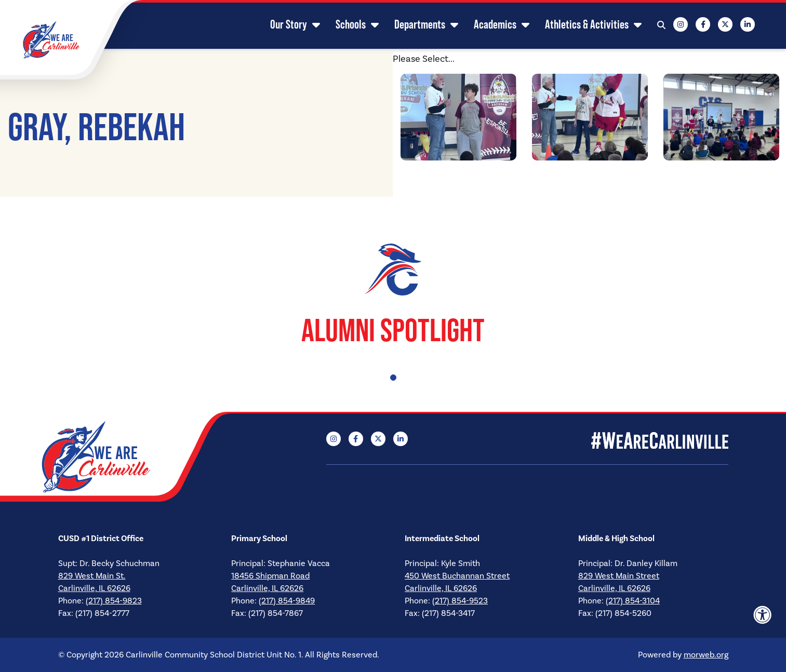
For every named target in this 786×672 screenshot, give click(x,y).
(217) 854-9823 (114, 601)
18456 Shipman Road (270, 576)
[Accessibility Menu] (763, 615)
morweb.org (706, 655)
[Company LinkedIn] (737, 26)
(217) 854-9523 (460, 601)
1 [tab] (393, 378)
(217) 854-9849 (287, 601)
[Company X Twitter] (715, 26)
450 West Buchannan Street (457, 576)
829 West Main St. (92, 576)
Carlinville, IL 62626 (94, 588)
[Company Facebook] (692, 26)
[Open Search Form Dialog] (651, 26)
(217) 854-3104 (633, 601)
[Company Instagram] (670, 26)
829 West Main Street (619, 576)
